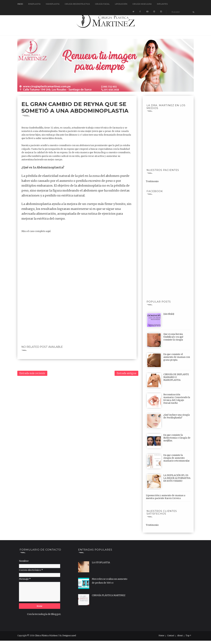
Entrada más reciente (32, 373)
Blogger (56, 614)
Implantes (162, 4)
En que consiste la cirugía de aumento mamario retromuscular (177, 458)
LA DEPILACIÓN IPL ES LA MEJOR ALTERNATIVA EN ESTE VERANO (177, 478)
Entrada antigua (126, 373)
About (180, 636)
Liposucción (121, 4)
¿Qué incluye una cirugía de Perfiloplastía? (177, 416)
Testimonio (152, 181)
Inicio (20, 4)
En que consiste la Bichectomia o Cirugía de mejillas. (177, 438)
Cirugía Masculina (142, 4)
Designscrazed (69, 635)
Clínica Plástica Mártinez (46, 635)
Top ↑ (188, 636)
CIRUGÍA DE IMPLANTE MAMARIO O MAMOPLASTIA (176, 377)
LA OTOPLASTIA (101, 563)
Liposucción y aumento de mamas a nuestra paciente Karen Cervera (166, 497)
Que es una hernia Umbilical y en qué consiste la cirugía (173, 337)
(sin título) (169, 314)
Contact (171, 636)
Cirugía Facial (102, 4)
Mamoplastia (53, 4)
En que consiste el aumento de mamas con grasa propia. (177, 357)
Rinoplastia (34, 4)
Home (161, 636)
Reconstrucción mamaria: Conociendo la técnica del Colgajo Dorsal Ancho (177, 399)
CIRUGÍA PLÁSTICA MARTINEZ (109, 595)
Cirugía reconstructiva (77, 4)
